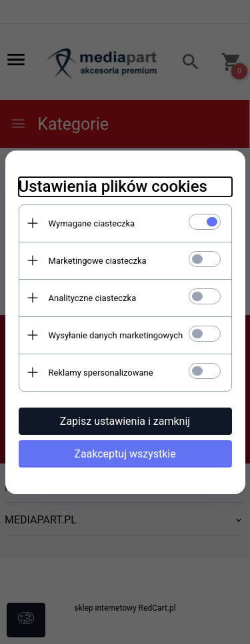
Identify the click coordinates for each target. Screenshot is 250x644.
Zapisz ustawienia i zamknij (125, 421)
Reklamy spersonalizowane (101, 373)
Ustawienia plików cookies (113, 186)
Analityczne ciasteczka (93, 298)
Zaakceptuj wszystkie (125, 454)
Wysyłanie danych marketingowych (116, 335)
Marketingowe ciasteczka (98, 261)
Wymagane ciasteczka (92, 223)
